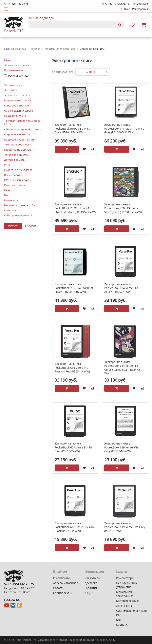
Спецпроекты (62, 593)
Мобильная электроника (125, 594)
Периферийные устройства (127, 585)
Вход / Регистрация (134, 9)
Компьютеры (125, 578)
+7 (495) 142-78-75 (16, 4)
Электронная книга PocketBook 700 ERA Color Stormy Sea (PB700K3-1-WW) (123, 208)
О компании (61, 578)
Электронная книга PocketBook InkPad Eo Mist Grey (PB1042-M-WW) (72, 128)
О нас (107, 4)
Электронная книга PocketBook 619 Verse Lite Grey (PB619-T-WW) (125, 527)
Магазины (122, 4)
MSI (119, 620)
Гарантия (91, 588)
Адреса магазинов (66, 583)
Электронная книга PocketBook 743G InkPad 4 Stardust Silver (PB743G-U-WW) (75, 208)
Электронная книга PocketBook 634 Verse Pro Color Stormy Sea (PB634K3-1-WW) (124, 368)
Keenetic (122, 625)
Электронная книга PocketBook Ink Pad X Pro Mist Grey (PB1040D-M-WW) (124, 128)
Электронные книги (72, 61)
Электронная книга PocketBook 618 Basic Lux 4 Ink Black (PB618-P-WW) (75, 527)
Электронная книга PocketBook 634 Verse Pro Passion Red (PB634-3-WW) (72, 368)
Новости (59, 588)
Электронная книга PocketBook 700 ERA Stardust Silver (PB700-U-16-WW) (74, 288)
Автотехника (125, 606)
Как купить (92, 578)
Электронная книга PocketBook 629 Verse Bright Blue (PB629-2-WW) (73, 447)
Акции (89, 593)
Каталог (122, 572)
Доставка (140, 4)
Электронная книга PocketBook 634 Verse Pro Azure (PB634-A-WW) (121, 288)
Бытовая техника (128, 601)
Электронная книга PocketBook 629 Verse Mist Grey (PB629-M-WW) (122, 447)
